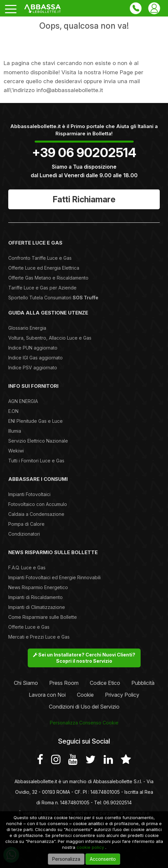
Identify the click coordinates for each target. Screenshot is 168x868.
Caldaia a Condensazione (36, 514)
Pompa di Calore (26, 524)
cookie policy (90, 847)
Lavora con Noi (47, 695)
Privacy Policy (122, 695)
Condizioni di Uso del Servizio (84, 707)
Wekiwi (16, 451)
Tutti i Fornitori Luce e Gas (36, 461)
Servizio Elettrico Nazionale (38, 441)
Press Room (64, 683)
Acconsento (103, 859)
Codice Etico (105, 683)
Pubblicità (143, 683)
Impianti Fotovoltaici (29, 494)
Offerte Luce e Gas (29, 627)
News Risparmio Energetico (38, 587)
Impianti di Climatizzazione (37, 607)
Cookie (85, 695)
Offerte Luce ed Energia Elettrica (44, 268)
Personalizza (66, 859)
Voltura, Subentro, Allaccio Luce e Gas (50, 338)
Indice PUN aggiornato (33, 348)
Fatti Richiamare (84, 199)
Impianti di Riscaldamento (35, 597)
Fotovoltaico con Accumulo (38, 504)
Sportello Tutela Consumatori (53, 298)
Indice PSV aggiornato (33, 367)
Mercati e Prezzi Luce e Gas (39, 637)
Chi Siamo (26, 683)
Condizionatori (24, 534)
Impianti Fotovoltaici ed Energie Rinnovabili (54, 577)
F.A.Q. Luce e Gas (27, 568)
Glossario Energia (27, 328)
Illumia (15, 431)
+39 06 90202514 (84, 152)
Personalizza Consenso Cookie (84, 723)
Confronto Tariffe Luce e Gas (40, 258)
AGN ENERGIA (23, 401)
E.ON (13, 411)
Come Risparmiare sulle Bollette (43, 617)
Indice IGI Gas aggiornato (35, 358)
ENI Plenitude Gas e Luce (35, 421)
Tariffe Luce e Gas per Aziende (42, 288)
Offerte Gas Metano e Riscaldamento (48, 278)
